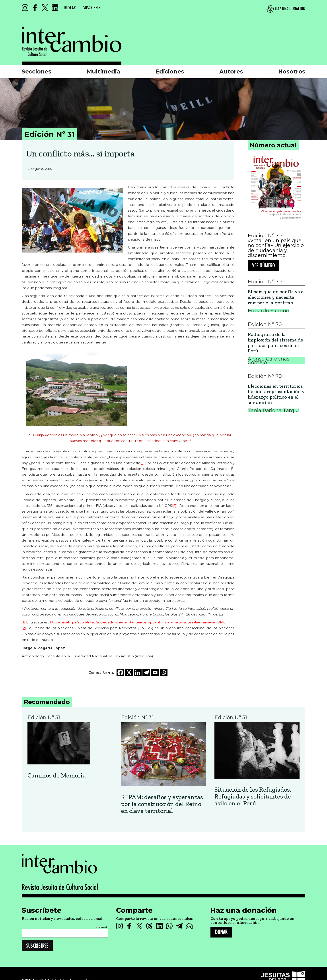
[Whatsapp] (164, 672)
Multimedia (103, 71)
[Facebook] (120, 672)
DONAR (221, 932)
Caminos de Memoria (57, 776)
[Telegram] (146, 672)
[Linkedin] (138, 672)
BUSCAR (70, 8)
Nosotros (292, 71)
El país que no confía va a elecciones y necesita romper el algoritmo (276, 297)
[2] (174, 506)
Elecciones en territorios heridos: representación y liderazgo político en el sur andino (276, 395)
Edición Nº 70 (265, 235)
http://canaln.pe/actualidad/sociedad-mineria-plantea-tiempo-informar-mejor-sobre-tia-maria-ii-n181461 (138, 622)
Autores (231, 71)
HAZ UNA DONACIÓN (290, 9)
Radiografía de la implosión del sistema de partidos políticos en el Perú (275, 343)
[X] (129, 672)
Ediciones (170, 71)
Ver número (264, 265)
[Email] (155, 672)
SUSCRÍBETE (92, 8)
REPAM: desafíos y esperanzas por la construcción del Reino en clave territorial (162, 804)
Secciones (37, 71)
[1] (142, 463)
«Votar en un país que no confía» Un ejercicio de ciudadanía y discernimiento (276, 248)
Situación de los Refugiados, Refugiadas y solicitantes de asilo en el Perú (253, 797)
